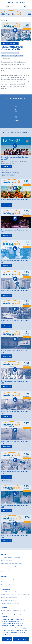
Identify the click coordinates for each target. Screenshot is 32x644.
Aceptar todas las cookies (23, 639)
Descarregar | (11, 43)
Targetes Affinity (13, 598)
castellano (10, 2)
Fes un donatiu (13, 592)
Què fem (4, 576)
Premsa (15, 610)
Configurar (8, 639)
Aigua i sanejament (8, 481)
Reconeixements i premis (8, 566)
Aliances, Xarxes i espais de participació (12, 563)
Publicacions (22, 610)
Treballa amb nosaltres (7, 603)
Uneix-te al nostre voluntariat (9, 600)
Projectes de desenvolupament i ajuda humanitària (14, 579)
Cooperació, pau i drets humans (11, 53)
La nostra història (18, 557)
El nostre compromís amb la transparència (12, 569)
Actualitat (4, 608)
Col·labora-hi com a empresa (9, 595)
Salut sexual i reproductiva (18, 170)
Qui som (4, 555)
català (17, 2)
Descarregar (8, 166)
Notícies (3, 610)
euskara (22, 2)
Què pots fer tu (6, 589)
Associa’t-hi (4, 592)
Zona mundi (4, 572)
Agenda (9, 610)
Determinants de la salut (9, 56)
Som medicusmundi (6, 557)
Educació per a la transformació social (11, 585)
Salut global (20, 56)
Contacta (17, 603)
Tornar (5, 20)
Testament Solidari (23, 595)
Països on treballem (7, 582)
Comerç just (4, 598)
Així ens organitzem (6, 560)
